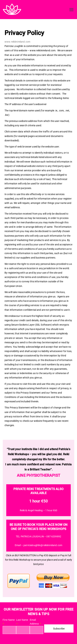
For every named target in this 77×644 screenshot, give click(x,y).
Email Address (35, 622)
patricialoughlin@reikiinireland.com (43, 545)
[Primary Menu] (71, 10)
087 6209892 (54, 536)
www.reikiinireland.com (17, 42)
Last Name (22, 622)
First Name (9, 622)
